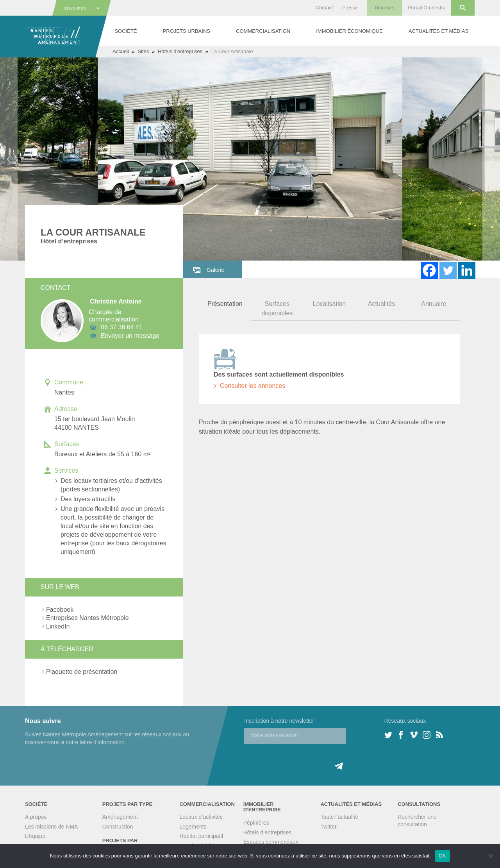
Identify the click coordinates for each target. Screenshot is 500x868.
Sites (143, 51)
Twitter (328, 827)
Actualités (381, 304)
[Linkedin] (467, 270)
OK (442, 856)
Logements (193, 827)
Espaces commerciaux (271, 842)
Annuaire (434, 304)
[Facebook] (429, 270)
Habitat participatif (201, 836)
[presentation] (304, 759)
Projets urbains (187, 31)
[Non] (490, 856)
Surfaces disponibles (277, 308)
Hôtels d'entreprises (180, 51)
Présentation (225, 304)
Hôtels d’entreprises (268, 832)
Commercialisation (263, 31)
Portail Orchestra (427, 8)
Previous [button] (9, 159)
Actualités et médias (439, 31)
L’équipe (35, 836)
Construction (118, 827)
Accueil (121, 51)
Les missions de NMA (51, 827)
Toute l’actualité (339, 817)
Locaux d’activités (201, 817)
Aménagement (120, 817)
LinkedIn (58, 626)
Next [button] (491, 159)
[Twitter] (448, 270)
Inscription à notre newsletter (279, 721)
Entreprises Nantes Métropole (87, 618)
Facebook (60, 610)
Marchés (385, 8)
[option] (250, 159)
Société (126, 31)
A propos (36, 817)
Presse (350, 8)
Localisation (329, 304)
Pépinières (256, 823)
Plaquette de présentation (82, 672)
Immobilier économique (349, 31)
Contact (324, 8)
